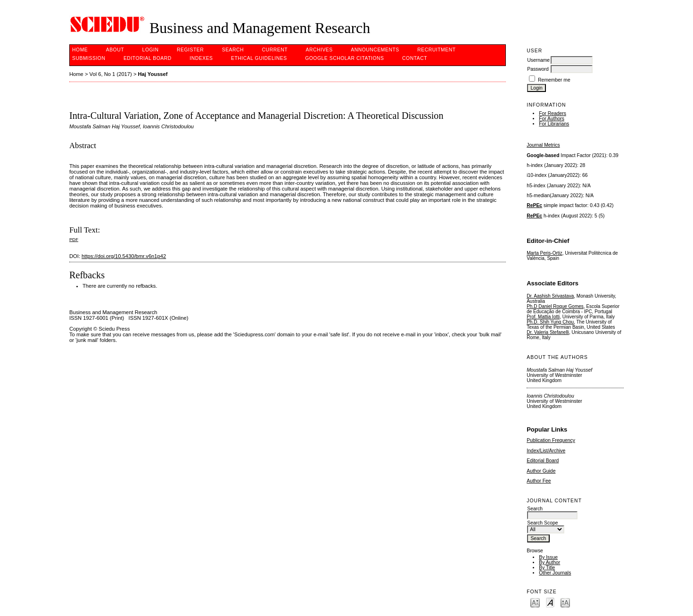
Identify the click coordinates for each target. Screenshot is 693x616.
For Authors (552, 119)
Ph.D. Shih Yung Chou (550, 322)
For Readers (553, 113)
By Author (549, 562)
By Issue (548, 557)
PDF (74, 239)
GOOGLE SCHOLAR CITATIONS (344, 58)
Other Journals (555, 573)
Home (80, 50)
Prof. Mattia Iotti (543, 317)
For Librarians (554, 124)
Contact (415, 58)
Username (538, 60)
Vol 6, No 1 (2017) (111, 74)
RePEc (534, 205)
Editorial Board (543, 461)
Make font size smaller (535, 602)
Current (275, 50)
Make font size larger (565, 602)
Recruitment (436, 50)
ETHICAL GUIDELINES (259, 58)
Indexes (201, 58)
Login (151, 50)
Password (538, 69)
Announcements (375, 50)
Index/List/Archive (546, 451)
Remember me (554, 80)
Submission (89, 58)
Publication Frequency (551, 440)
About (115, 50)
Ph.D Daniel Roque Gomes (555, 306)
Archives (319, 50)
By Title (547, 568)
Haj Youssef (153, 74)
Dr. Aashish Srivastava (550, 296)
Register (190, 50)
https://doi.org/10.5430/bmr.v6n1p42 (124, 256)
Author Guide (541, 471)
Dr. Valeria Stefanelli (548, 332)
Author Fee (539, 481)
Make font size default (550, 602)
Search (233, 50)
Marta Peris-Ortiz (544, 253)
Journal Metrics (543, 145)
